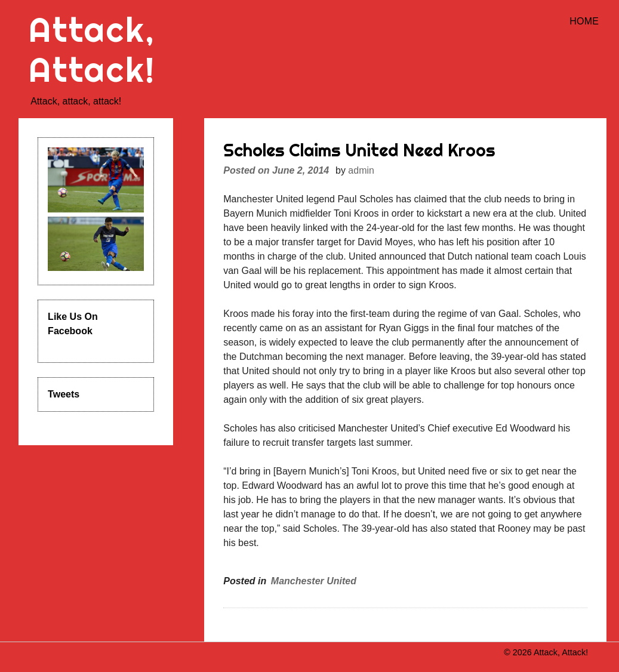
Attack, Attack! (92, 50)
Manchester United (314, 581)
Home (584, 21)
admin (361, 170)
